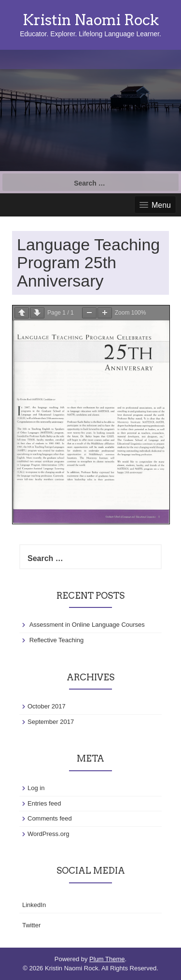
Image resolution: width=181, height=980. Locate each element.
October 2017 (47, 706)
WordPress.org (48, 834)
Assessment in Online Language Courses (87, 625)
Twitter (31, 925)
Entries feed (44, 803)
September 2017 (51, 722)
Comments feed (50, 818)
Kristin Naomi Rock (91, 20)
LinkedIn (34, 905)
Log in (36, 788)
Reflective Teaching (57, 640)
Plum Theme (107, 959)
